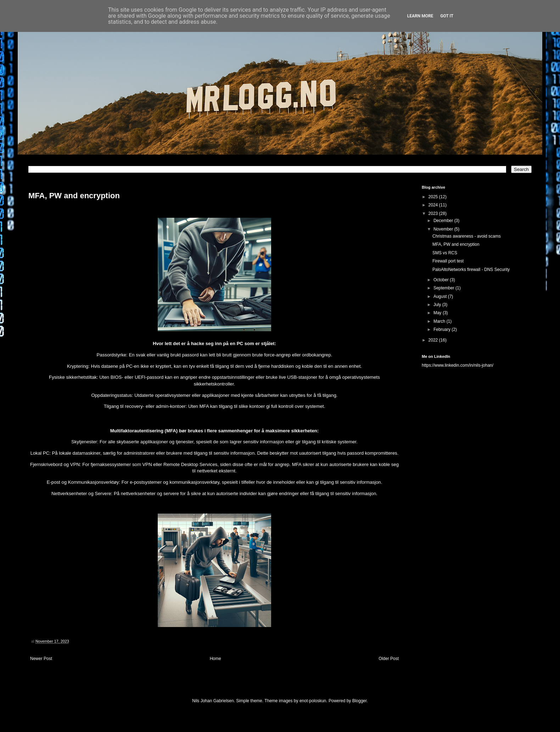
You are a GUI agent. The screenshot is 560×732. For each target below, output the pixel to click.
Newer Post (41, 659)
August (441, 296)
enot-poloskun (313, 701)
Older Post (389, 659)
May (438, 313)
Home (215, 659)
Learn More (420, 16)
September (444, 288)
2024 (434, 205)
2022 (434, 340)
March (440, 321)
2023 (434, 213)
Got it (447, 16)
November (444, 229)
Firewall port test (448, 261)
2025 (434, 197)
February (443, 329)
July (438, 305)
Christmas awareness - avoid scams (467, 236)
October (442, 280)
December (444, 221)
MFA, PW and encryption (456, 244)
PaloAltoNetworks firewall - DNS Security (471, 270)
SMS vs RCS (445, 253)
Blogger (360, 701)
